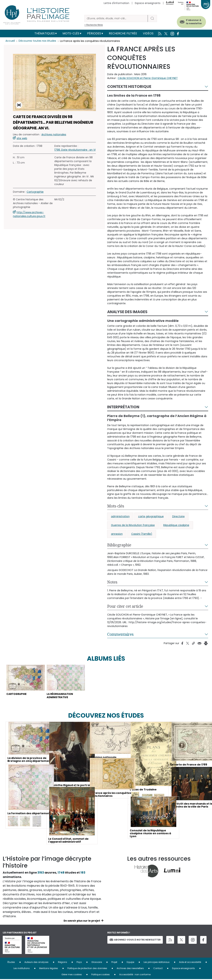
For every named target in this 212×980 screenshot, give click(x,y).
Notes (112, 582)
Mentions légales (49, 969)
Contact (158, 969)
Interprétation (123, 407)
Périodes (94, 33)
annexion (117, 534)
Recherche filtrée (123, 33)
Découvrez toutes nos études (37, 41)
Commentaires (120, 634)
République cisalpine (176, 525)
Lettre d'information (116, 3)
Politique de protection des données (87, 969)
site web (22, 138)
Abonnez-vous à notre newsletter (135, 940)
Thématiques (45, 33)
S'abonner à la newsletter (192, 21)
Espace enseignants (148, 3)
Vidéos (148, 33)
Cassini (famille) (142, 534)
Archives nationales (54, 134)
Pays (79, 963)
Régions (63, 963)
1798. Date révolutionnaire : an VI (75, 150)
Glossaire (97, 963)
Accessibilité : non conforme (135, 975)
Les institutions (22, 969)
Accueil (10, 41)
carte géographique (151, 516)
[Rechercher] (116, 18)
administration (120, 516)
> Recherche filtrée (94, 25)
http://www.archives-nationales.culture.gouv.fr (29, 214)
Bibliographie (119, 545)
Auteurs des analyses (36, 963)
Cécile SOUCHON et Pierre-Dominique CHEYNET (148, 78)
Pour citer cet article (125, 606)
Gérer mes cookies (72, 975)
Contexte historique (129, 87)
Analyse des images (127, 312)
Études (11, 963)
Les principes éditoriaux (157, 963)
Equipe (130, 963)
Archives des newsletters (130, 969)
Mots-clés (71, 33)
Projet (114, 963)
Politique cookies (101, 975)
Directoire (178, 516)
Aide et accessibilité (190, 963)
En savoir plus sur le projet (82, 921)
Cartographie (35, 192)
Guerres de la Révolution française (133, 525)
